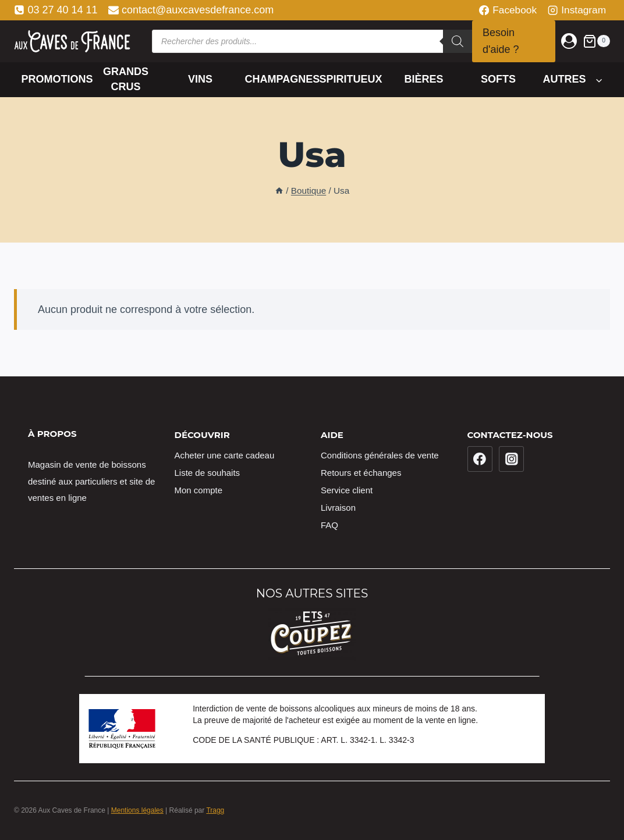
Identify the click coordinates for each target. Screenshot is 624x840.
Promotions (55, 79)
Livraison (338, 508)
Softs (498, 79)
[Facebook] (480, 459)
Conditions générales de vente (380, 455)
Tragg (215, 810)
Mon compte (199, 490)
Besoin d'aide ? (501, 41)
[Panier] (596, 41)
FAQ (329, 525)
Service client (347, 490)
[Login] (569, 41)
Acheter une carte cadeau (225, 455)
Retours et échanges (361, 473)
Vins (200, 79)
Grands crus (126, 79)
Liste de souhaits (208, 473)
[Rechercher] (458, 41)
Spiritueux (351, 79)
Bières (423, 79)
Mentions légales (137, 810)
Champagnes (279, 79)
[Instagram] (512, 459)
